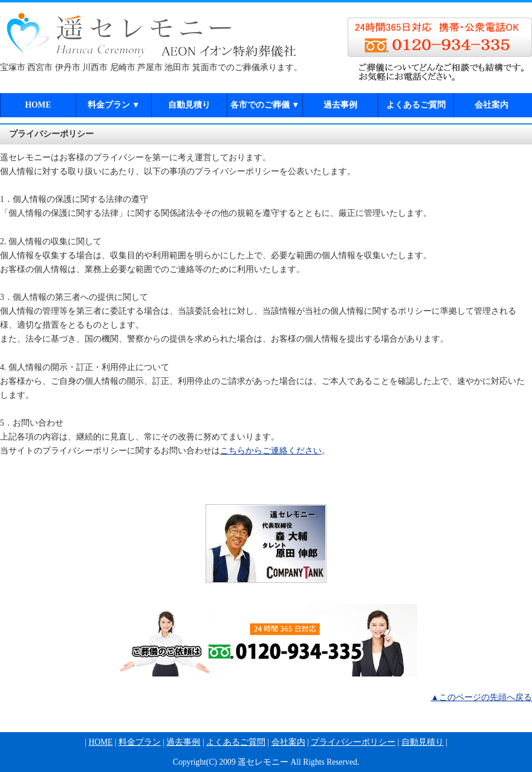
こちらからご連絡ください (271, 451)
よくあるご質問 (416, 105)
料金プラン (114, 105)
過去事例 (340, 105)
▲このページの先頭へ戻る (482, 697)
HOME (38, 105)
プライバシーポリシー (353, 742)
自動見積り (189, 105)
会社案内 (491, 105)
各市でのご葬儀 (265, 105)
